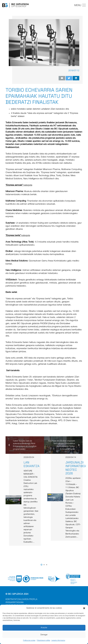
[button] (84, 608)
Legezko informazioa (58, 641)
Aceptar (44, 628)
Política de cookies (29, 641)
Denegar (44, 635)
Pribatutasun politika (43, 641)
